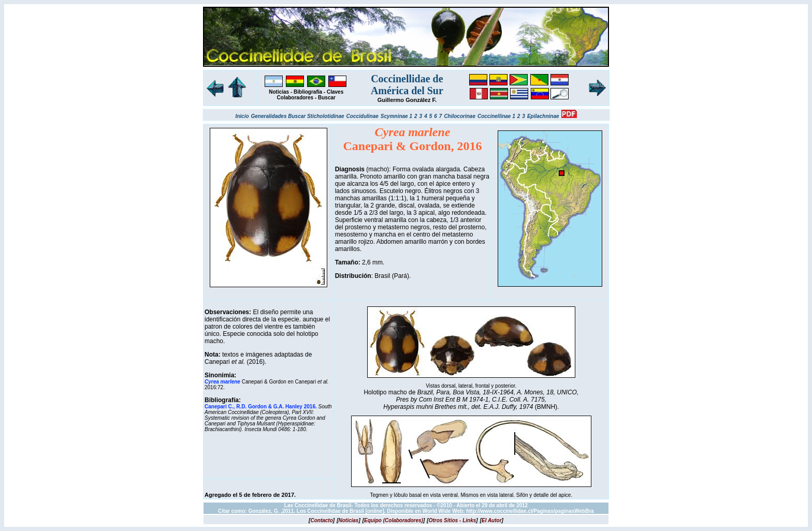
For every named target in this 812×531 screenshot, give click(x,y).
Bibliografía (308, 92)
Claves (335, 92)
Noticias (279, 92)
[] (322, 520)
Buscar (327, 98)
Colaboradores (295, 98)
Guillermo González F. (407, 100)
